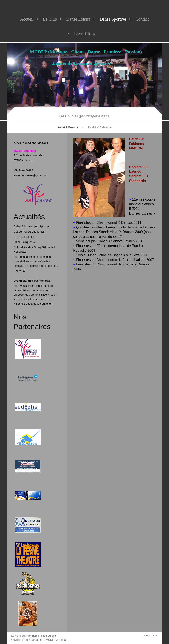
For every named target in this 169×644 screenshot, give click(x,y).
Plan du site (49, 636)
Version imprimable (25, 636)
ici (43, 232)
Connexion (151, 636)
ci (34, 242)
